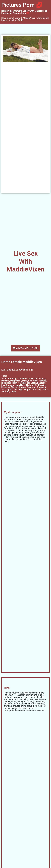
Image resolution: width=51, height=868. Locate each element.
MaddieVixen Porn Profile (26, 348)
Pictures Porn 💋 (22, 5)
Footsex (42, 381)
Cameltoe (22, 379)
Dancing (5, 381)
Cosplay (42, 379)
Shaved (14, 387)
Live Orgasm (8, 385)
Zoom (13, 392)
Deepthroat (16, 381)
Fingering (33, 381)
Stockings (18, 389)
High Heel (6, 383)
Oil (36, 385)
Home (6, 362)
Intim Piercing (19, 383)
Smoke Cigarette (27, 387)
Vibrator (5, 392)
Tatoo (38, 389)
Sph (3, 389)
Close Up (32, 379)
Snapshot (41, 387)
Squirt (9, 389)
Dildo (25, 381)
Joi (28, 383)
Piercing (42, 385)
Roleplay (6, 387)
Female (16, 362)
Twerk (45, 389)
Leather (41, 383)
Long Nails (20, 385)
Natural (30, 385)
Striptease (29, 389)
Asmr (4, 379)
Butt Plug (12, 379)
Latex (33, 383)
